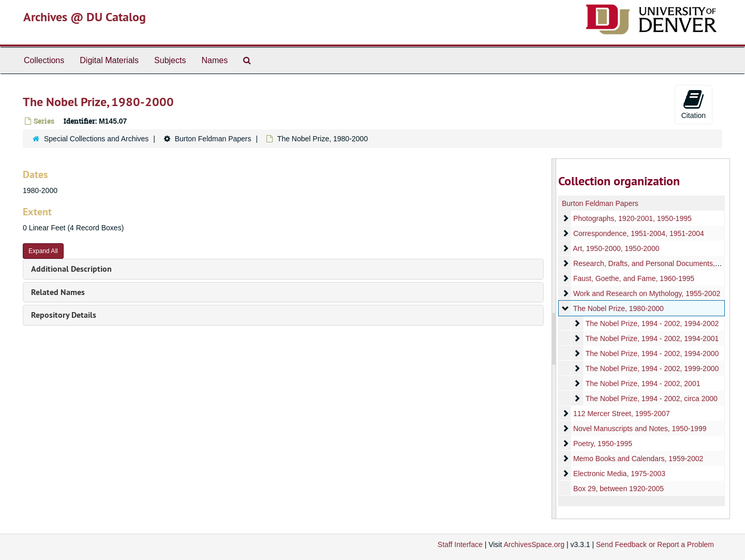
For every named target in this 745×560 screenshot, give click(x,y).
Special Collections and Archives (96, 139)
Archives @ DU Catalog (85, 17)
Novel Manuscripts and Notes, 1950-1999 (639, 429)
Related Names (58, 292)
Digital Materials (109, 60)
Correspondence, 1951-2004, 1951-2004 (638, 233)
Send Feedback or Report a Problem (655, 544)
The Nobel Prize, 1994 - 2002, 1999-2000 (652, 369)
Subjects (170, 60)
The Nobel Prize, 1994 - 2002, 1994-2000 (652, 353)
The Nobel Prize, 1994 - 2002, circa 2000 (651, 399)
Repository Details (64, 315)
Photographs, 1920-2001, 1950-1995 (632, 218)
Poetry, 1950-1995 (602, 444)
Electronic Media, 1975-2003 (619, 474)
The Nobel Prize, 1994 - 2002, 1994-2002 (652, 323)
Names (214, 60)
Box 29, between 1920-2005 (618, 489)
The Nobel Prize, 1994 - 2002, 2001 (643, 384)
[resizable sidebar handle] (554, 339)
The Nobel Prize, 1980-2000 (618, 308)
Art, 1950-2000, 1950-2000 (616, 248)
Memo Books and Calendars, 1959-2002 (638, 459)
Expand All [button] (43, 251)
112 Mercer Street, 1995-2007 (621, 414)
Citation (694, 104)
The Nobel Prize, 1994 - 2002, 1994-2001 (652, 338)
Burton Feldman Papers (213, 139)
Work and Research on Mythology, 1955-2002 (646, 293)
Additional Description (71, 269)
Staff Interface (460, 544)
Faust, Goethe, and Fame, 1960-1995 (633, 278)
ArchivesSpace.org (534, 544)
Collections (44, 60)
